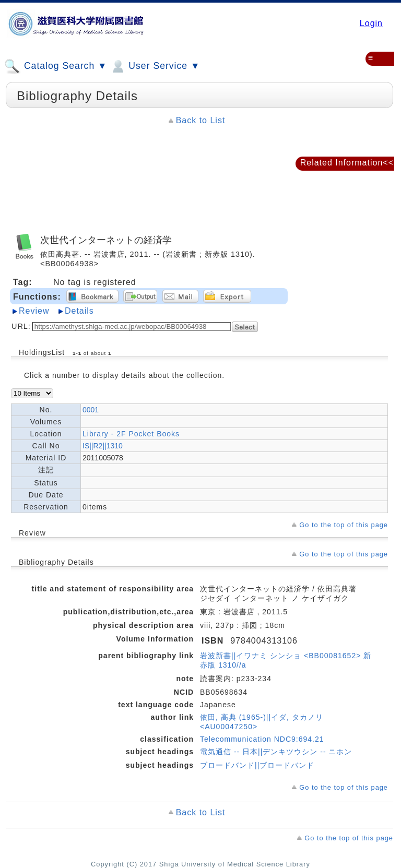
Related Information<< (347, 163)
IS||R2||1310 (103, 446)
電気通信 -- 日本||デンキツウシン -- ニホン (276, 752)
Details (79, 311)
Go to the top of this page (344, 525)
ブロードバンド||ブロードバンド (257, 765)
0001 (91, 410)
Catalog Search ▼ (56, 66)
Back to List (201, 120)
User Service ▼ (155, 66)
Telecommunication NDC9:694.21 (262, 739)
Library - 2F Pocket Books (131, 434)
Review (34, 311)
